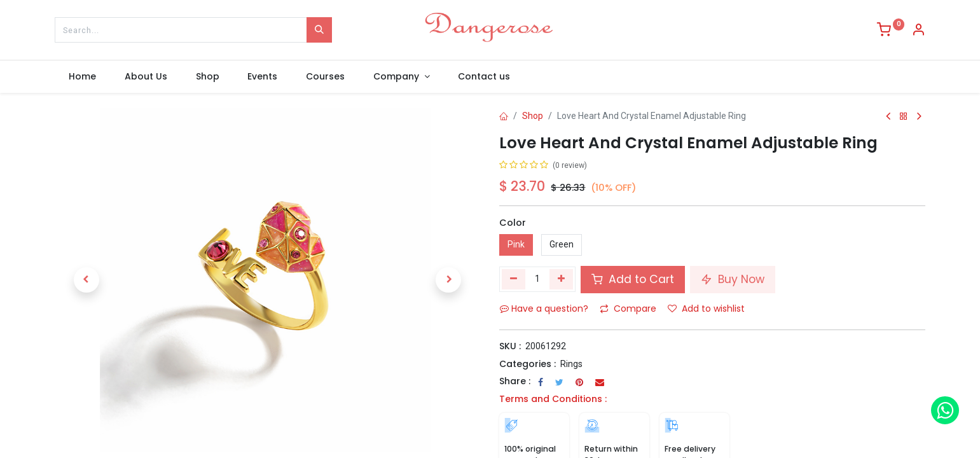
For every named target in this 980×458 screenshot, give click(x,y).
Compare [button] (628, 309)
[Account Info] (918, 31)
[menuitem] (83, 77)
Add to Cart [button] (633, 279)
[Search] (319, 30)
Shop (533, 116)
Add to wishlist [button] (706, 309)
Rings (571, 364)
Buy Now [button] (733, 279)
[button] (86, 280)
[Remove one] (514, 279)
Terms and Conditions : (553, 399)
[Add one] (561, 279)
